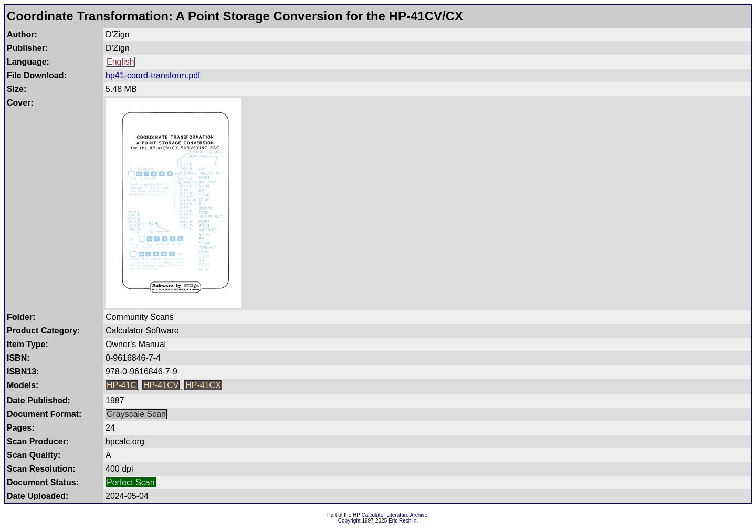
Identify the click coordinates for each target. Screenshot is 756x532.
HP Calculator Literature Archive (390, 515)
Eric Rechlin (402, 521)
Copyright (349, 521)
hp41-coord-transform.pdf (153, 75)
